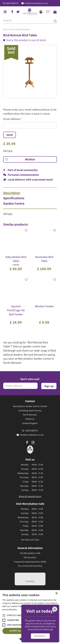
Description (12, 193)
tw (18, 12)
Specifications (14, 198)
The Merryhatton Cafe (30, 553)
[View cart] (55, 12)
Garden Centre (14, 204)
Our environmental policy (30, 566)
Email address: (13, 119)
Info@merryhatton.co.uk (36, 3)
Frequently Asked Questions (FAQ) (30, 562)
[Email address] (20, 386)
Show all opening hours (30, 496)
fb (12, 12)
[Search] (30, 21)
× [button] (56, 593)
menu (5, 12)
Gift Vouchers (30, 557)
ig (33, 443)
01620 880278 (12, 3)
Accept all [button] (16, 631)
